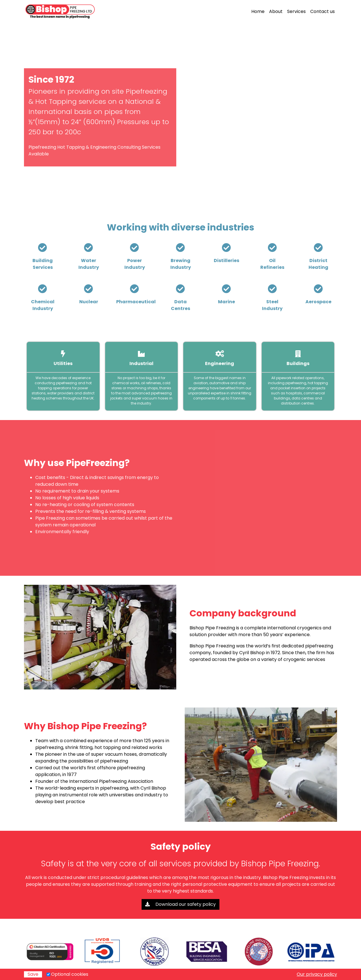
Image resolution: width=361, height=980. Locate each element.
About (276, 11)
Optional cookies (70, 974)
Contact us (323, 11)
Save (33, 974)
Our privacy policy (317, 974)
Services (296, 11)
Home (258, 11)
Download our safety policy (180, 904)
